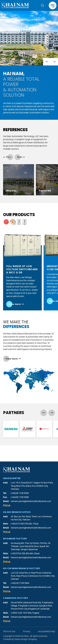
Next (54, 62)
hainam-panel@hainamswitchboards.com (31, 501)
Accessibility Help (46, 632)
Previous (47, 62)
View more (15, 304)
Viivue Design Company (26, 639)
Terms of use (9, 632)
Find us (7, 505)
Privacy (27, 632)
